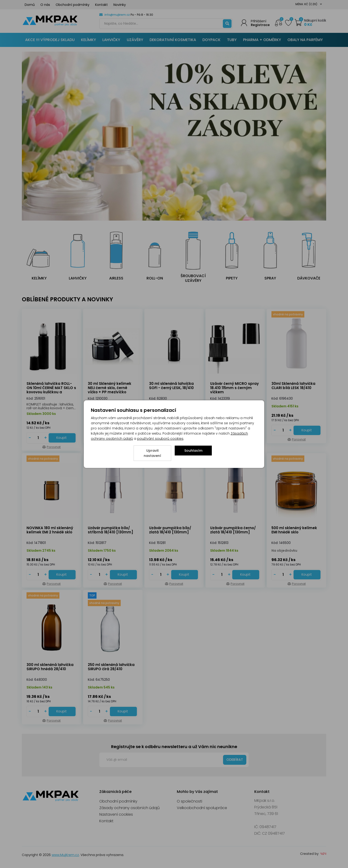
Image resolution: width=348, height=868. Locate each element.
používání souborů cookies (160, 439)
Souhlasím (193, 451)
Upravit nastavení (152, 453)
